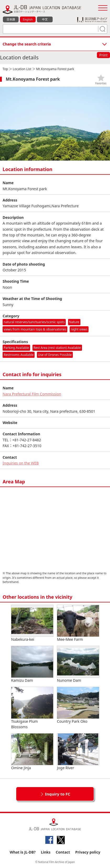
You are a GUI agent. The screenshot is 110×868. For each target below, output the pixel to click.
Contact (63, 852)
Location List (22, 69)
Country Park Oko (78, 705)
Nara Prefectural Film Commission (32, 394)
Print (103, 55)
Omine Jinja (32, 752)
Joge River (78, 752)
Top (5, 69)
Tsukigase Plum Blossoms (32, 708)
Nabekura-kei (32, 623)
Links (46, 852)
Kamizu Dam (32, 664)
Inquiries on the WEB (21, 463)
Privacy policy (88, 852)
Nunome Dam (78, 664)
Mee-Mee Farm (78, 623)
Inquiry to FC (58, 794)
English (28, 19)
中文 (45, 19)
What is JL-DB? (23, 852)
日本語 (11, 19)
